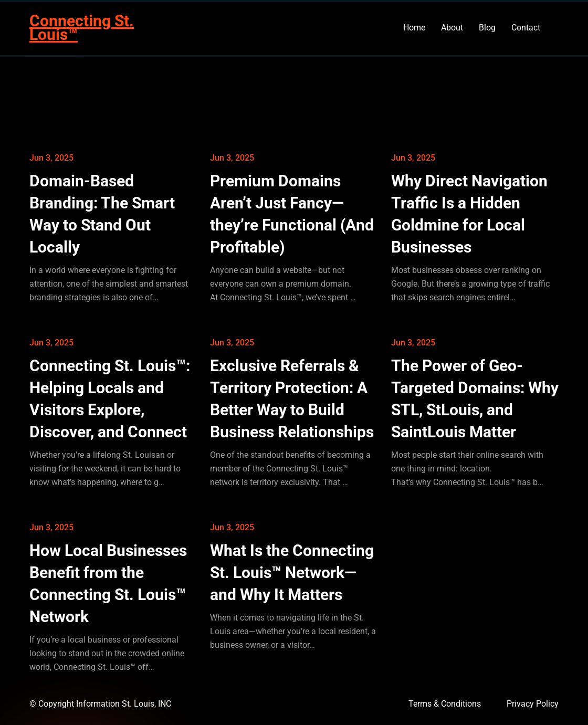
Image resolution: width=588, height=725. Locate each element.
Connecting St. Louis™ (82, 28)
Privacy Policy (533, 704)
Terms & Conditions (445, 704)
